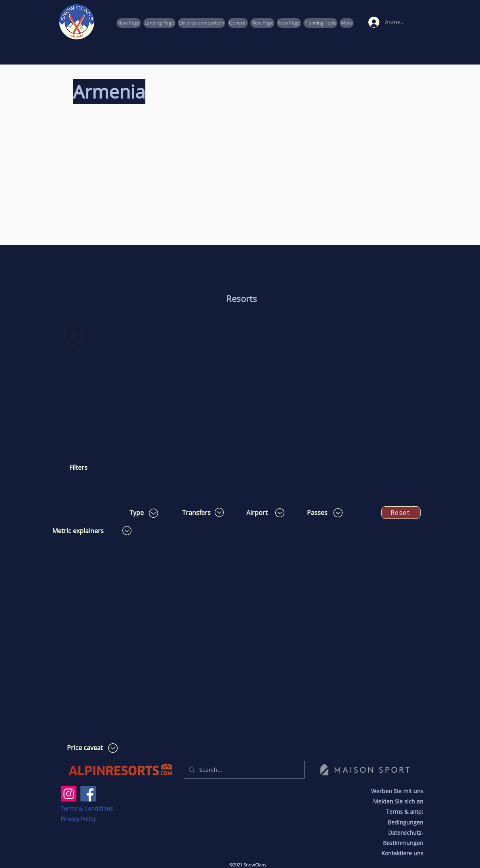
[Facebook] (88, 794)
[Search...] (243, 770)
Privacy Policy (78, 819)
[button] (320, 23)
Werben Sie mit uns (397, 791)
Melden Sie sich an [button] (398, 801)
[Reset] (401, 513)
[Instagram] (69, 794)
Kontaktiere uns (402, 853)
